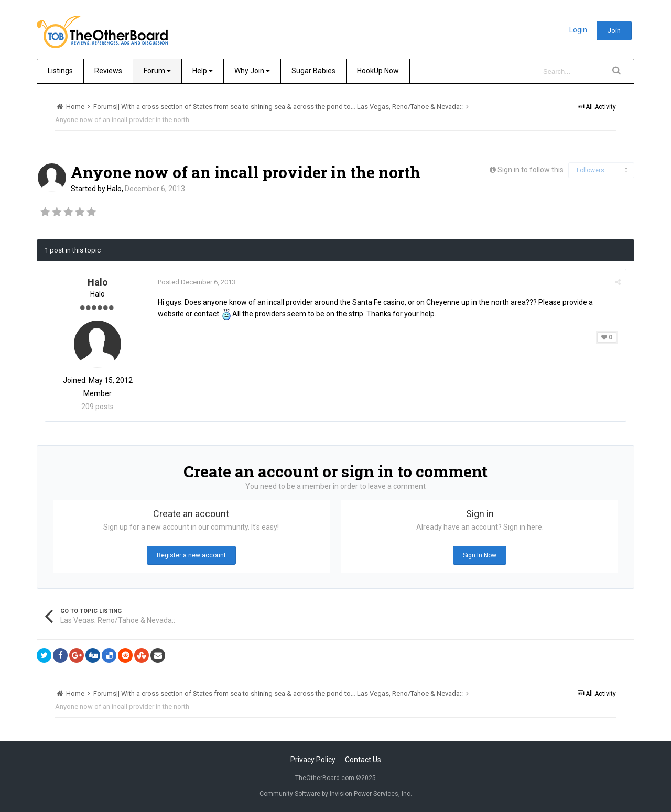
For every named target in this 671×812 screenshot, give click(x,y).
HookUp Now (378, 71)
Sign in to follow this (531, 170)
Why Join (252, 71)
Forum (157, 71)
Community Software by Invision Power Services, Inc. (336, 794)
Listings (60, 71)
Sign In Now (480, 555)
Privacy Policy (313, 760)
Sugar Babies (313, 71)
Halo (114, 189)
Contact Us (363, 760)
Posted (197, 282)
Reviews (108, 71)
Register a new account (191, 555)
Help (203, 71)
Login (578, 30)
